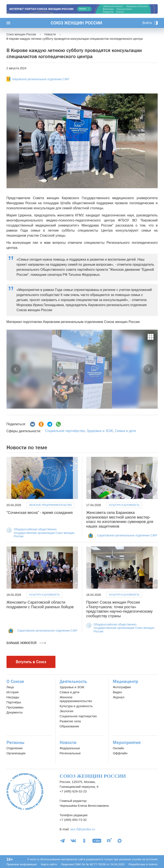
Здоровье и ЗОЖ (100, 431)
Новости (68, 743)
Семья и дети (125, 431)
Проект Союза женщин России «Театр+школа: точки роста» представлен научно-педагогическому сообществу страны (119, 609)
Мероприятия (127, 743)
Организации (16, 753)
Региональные (70, 753)
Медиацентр (125, 681)
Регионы (15, 743)
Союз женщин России (76, 23)
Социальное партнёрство (65, 431)
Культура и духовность (124, 505)
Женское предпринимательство (51, 505)
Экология (66, 711)
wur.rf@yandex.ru (83, 829)
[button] (16, 369)
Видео (117, 692)
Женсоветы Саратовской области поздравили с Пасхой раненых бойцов (40, 605)
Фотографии (122, 687)
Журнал (119, 697)
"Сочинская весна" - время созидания (40, 513)
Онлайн (118, 748)
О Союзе (15, 681)
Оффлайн (120, 753)
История (13, 692)
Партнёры (14, 702)
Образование (69, 726)
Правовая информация (22, 864)
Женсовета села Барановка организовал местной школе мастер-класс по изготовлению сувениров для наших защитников (120, 519)
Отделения (15, 748)
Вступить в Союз (31, 662)
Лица (10, 687)
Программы (15, 707)
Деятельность (73, 681)
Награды (13, 697)
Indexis (153, 864)
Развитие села (70, 721)
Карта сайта (49, 864)
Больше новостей (26, 643)
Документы (15, 712)
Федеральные (70, 748)
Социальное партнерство (78, 716)
